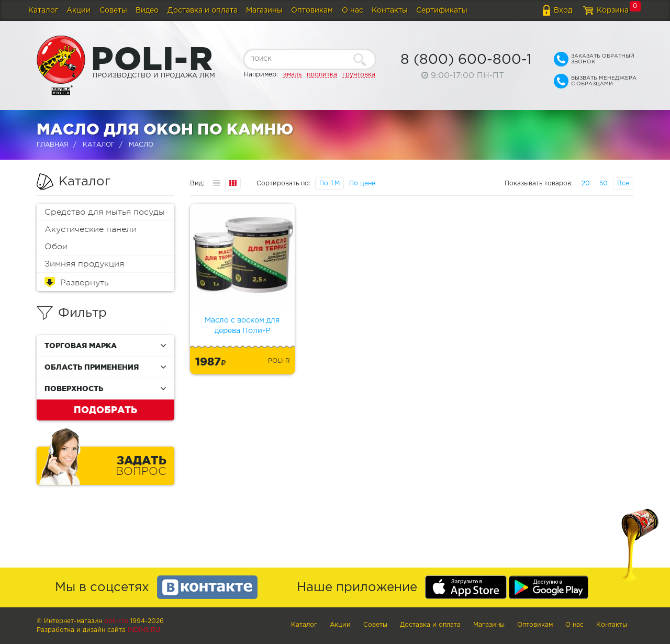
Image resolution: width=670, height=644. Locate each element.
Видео (147, 10)
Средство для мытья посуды (105, 212)
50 (604, 184)
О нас (353, 10)
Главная (53, 145)
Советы (113, 10)
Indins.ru (144, 630)
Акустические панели (91, 229)
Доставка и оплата (203, 10)
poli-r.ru (116, 621)
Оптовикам (312, 10)
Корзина (613, 10)
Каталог (43, 10)
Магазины (264, 10)
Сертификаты (442, 10)
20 (586, 184)
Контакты (390, 10)
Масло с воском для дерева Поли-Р (242, 326)
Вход (563, 10)
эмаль (292, 75)
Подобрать (105, 409)
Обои (56, 247)
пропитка (322, 75)
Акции (79, 10)
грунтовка (359, 75)
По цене (362, 184)
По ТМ (330, 184)
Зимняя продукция (84, 264)
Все (623, 184)
